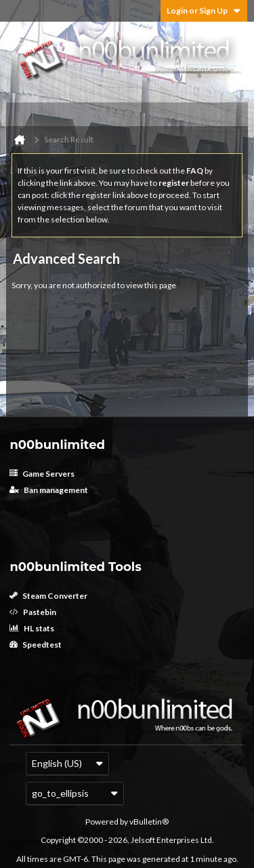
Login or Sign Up (204, 11)
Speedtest (36, 645)
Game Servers (42, 474)
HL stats (32, 628)
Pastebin (33, 612)
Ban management (49, 490)
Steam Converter (48, 596)
